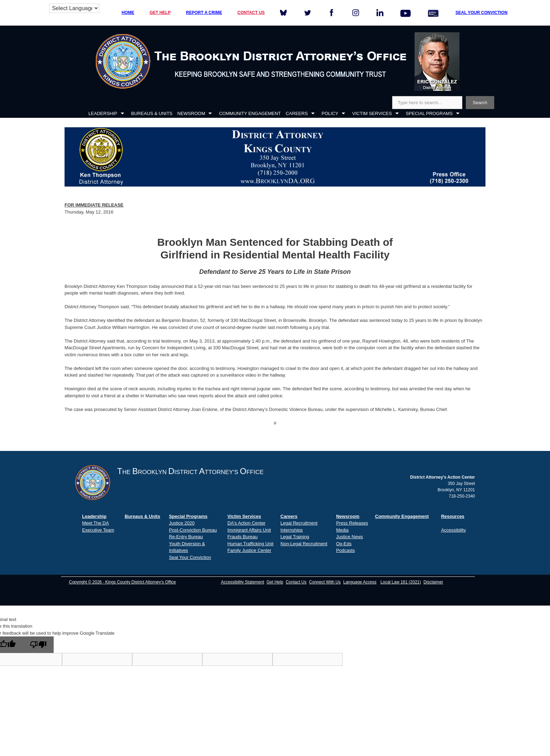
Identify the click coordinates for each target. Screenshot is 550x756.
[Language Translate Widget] (74, 8)
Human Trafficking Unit (250, 544)
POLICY (330, 113)
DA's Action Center (246, 523)
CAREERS (297, 113)
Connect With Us (325, 582)
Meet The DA (95, 523)
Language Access (360, 582)
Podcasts (345, 550)
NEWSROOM (191, 113)
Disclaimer (433, 582)
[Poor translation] (38, 645)
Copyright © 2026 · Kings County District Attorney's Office (122, 582)
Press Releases (352, 523)
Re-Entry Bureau (186, 537)
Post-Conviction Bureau (193, 530)
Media (342, 530)
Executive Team (98, 530)
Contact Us (296, 582)
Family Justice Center (249, 550)
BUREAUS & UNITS (152, 113)
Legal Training (295, 537)
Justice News (350, 537)
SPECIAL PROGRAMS (429, 113)
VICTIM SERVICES (372, 113)
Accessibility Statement (243, 582)
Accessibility (453, 530)
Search (480, 103)
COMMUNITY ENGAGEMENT (250, 113)
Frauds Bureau (242, 537)
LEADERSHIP (103, 113)
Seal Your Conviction (190, 557)
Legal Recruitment (299, 523)
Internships (292, 530)
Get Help (275, 582)
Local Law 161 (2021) (401, 582)
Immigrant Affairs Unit (249, 530)
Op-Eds (344, 544)
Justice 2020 (182, 523)
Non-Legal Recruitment (304, 544)
